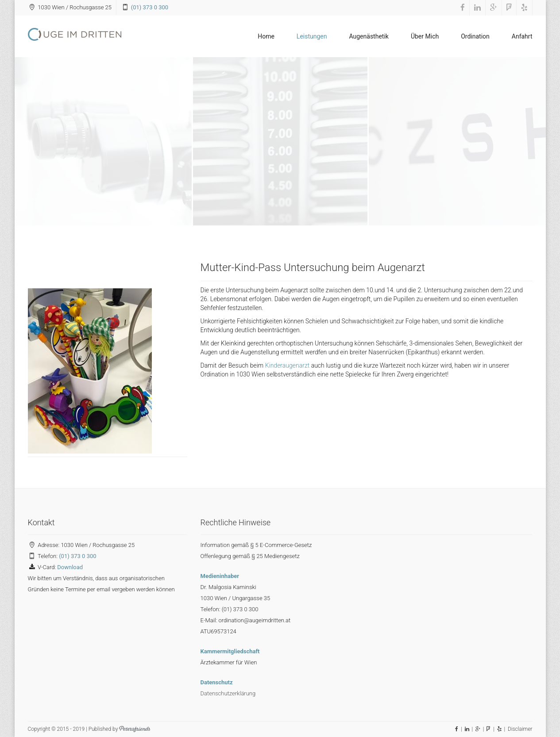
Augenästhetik (369, 36)
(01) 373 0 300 (150, 7)
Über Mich (425, 36)
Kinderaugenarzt (288, 365)
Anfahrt (522, 36)
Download (70, 567)
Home (266, 36)
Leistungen (312, 36)
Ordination (475, 36)
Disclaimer (520, 729)
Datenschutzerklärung (228, 693)
